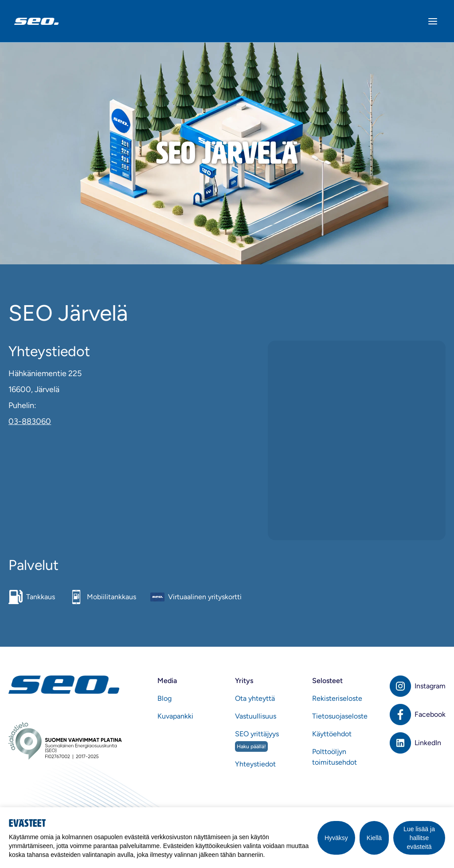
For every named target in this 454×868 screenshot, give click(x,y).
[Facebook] (418, 715)
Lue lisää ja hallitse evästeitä (419, 838)
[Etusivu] (65, 685)
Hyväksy (336, 838)
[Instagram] (418, 686)
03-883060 (30, 421)
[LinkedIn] (418, 743)
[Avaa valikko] (433, 21)
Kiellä (374, 838)
